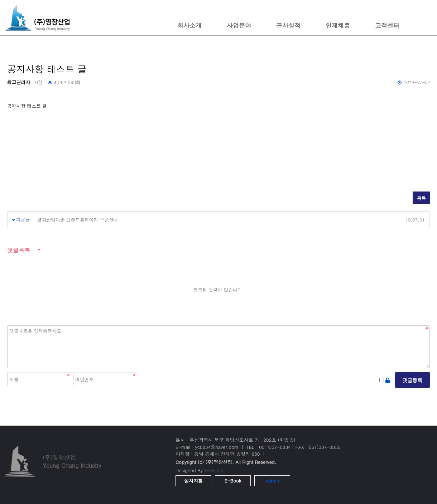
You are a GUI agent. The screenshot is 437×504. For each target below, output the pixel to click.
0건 (39, 82)
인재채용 (338, 25)
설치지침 (193, 481)
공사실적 (288, 25)
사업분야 (239, 25)
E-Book (233, 481)
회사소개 (189, 25)
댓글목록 (19, 250)
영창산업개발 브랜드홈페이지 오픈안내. (79, 220)
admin (272, 481)
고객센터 (387, 25)
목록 (421, 198)
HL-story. (215, 470)
